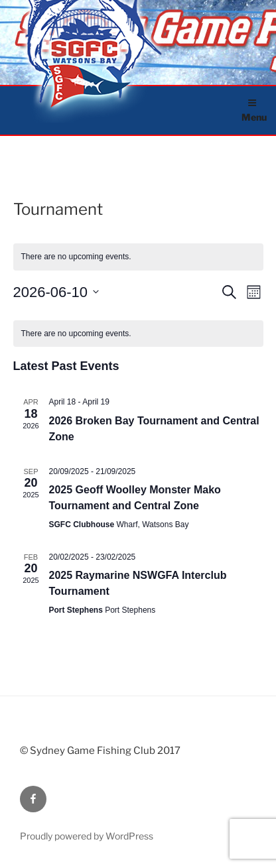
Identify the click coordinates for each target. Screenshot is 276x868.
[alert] (138, 334)
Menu (254, 110)
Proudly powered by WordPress (87, 836)
